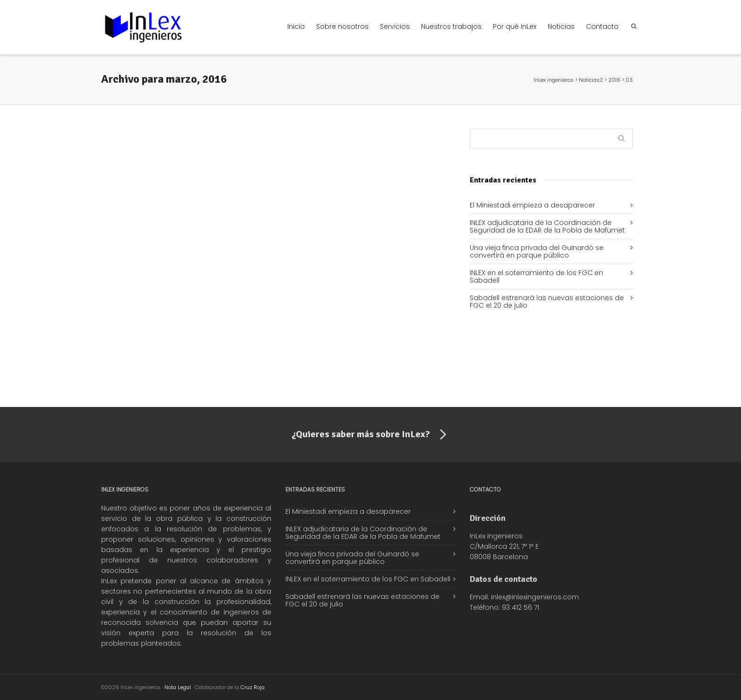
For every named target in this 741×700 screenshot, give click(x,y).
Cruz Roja (253, 687)
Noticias (561, 26)
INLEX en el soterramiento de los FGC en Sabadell (536, 277)
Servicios (395, 26)
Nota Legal (178, 687)
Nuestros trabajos (451, 26)
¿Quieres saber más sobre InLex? (371, 435)
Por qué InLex (515, 26)
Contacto (602, 26)
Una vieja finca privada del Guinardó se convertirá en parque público (537, 251)
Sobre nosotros (342, 26)
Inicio (296, 26)
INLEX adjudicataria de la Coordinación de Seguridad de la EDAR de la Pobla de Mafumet (547, 226)
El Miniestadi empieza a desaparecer (532, 205)
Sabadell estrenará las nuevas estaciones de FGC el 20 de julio (547, 302)
